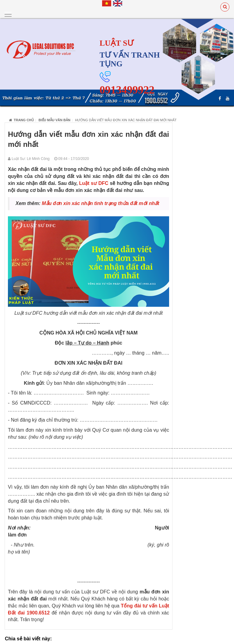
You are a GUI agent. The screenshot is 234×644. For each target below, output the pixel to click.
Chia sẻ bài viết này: (28, 639)
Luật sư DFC (94, 183)
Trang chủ (21, 120)
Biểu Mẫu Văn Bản (55, 120)
